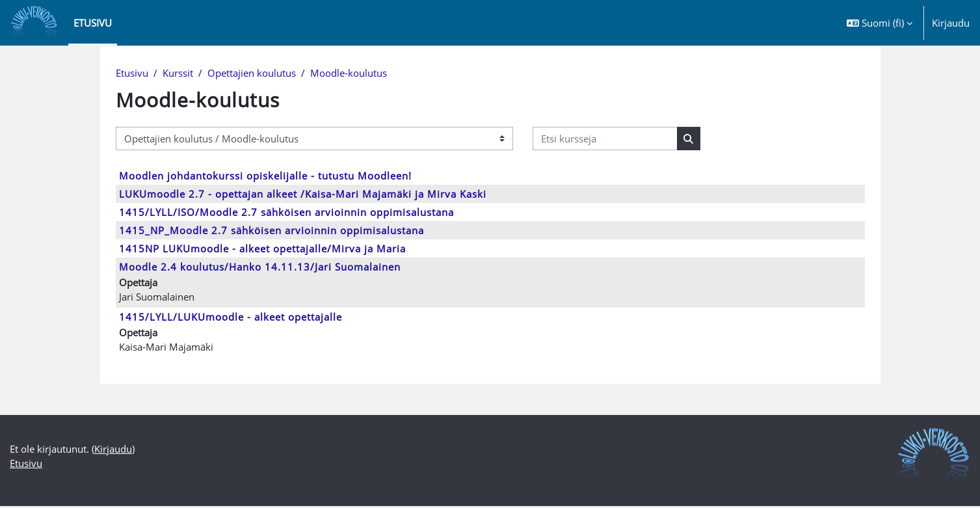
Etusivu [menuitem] (93, 23)
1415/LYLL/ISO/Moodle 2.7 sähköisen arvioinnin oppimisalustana (286, 213)
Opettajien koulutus (252, 74)
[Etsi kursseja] (605, 140)
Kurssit (178, 74)
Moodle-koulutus (349, 74)
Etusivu (132, 74)
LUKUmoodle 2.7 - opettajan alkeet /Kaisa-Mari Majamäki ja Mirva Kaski (303, 194)
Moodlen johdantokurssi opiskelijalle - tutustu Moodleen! (265, 176)
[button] (880, 23)
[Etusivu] (34, 23)
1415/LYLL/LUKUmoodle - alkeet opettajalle (231, 318)
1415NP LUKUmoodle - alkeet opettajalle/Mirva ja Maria (262, 249)
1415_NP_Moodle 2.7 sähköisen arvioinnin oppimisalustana (271, 231)
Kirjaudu (951, 23)
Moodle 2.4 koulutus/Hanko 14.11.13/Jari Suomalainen (260, 267)
